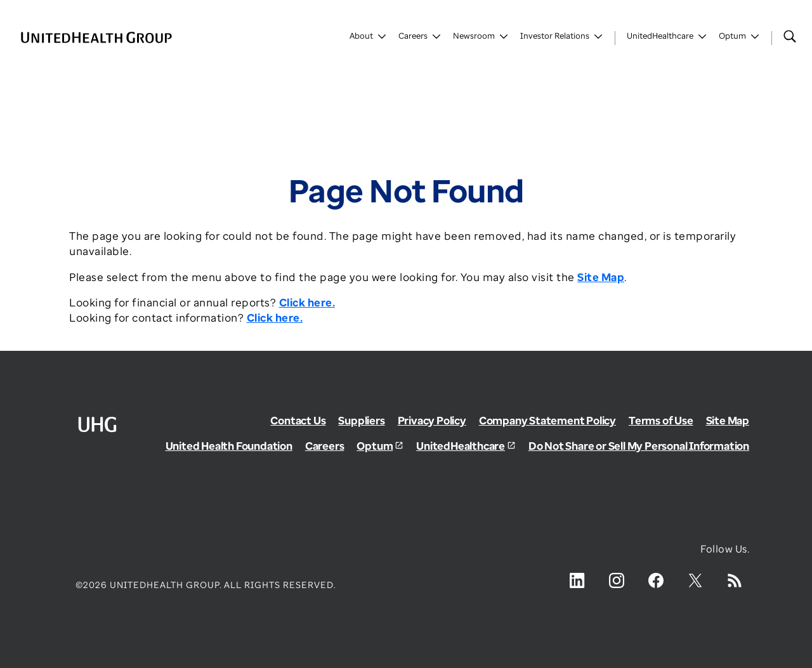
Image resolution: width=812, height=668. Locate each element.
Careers (325, 446)
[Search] (790, 36)
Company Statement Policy (547, 420)
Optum (375, 446)
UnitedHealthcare (461, 446)
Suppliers (361, 420)
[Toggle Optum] (739, 38)
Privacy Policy (432, 420)
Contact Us (298, 420)
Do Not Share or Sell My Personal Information (639, 446)
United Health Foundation (229, 446)
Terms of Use (661, 420)
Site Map (728, 420)
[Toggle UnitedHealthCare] (667, 38)
